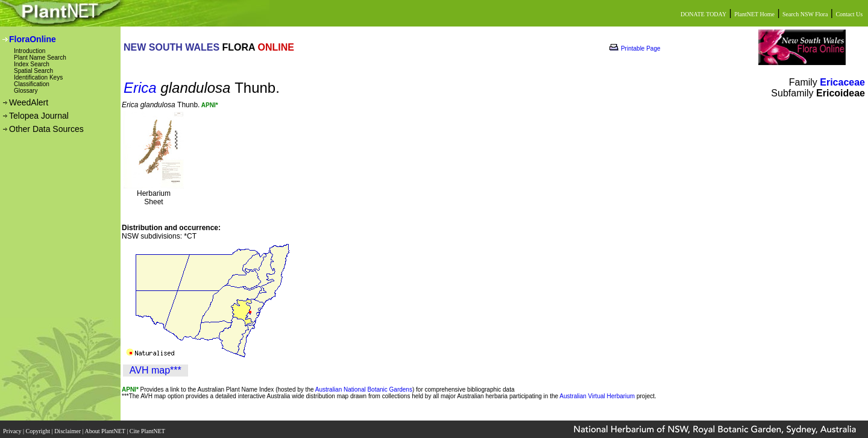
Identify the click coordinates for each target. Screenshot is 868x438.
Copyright (39, 427)
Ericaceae (842, 82)
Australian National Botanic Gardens (364, 390)
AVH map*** (156, 370)
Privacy (13, 427)
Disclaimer (68, 427)
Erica (140, 88)
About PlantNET (105, 427)
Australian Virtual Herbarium (597, 396)
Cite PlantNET (148, 427)
